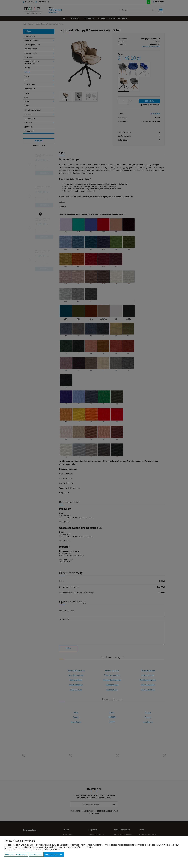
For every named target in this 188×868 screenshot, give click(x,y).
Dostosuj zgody (36, 854)
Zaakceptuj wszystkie (54, 854)
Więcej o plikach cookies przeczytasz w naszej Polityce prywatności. (33, 849)
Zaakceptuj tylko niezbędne (16, 854)
